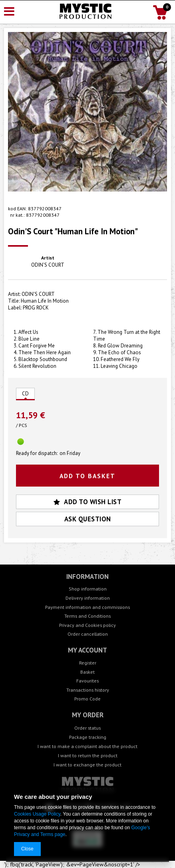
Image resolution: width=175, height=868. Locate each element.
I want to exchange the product (87, 764)
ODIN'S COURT (48, 265)
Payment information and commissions (87, 607)
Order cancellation (88, 634)
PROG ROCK (36, 308)
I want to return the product (88, 755)
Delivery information (88, 598)
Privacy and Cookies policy (87, 625)
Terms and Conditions (87, 616)
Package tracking (88, 737)
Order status (87, 728)
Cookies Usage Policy (37, 814)
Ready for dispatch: (37, 453)
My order (88, 715)
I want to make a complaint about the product (87, 746)
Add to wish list (88, 502)
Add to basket (87, 476)
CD (25, 394)
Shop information (88, 589)
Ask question (88, 519)
